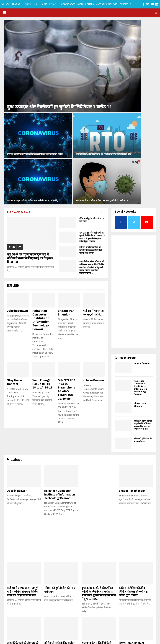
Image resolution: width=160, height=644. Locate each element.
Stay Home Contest (14, 249)
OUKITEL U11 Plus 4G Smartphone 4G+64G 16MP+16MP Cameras (67, 256)
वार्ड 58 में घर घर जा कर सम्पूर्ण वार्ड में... (93, 179)
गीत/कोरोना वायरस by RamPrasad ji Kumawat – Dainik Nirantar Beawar (23, 568)
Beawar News (68, 4)
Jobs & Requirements (107, 4)
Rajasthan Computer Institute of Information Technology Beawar (41, 186)
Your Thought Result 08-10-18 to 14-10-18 (43, 251)
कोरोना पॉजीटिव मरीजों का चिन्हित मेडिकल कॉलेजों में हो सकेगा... (99, 40)
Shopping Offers (86, 4)
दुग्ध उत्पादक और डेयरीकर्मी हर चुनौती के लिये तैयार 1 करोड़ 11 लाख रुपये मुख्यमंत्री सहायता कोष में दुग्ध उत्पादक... (92, 104)
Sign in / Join (49, 4)
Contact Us (125, 4)
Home (103, 641)
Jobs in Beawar (18, 177)
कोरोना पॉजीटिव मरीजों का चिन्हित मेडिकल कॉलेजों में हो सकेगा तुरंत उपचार (91, 117)
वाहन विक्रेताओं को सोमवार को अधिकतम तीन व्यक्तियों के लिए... (137, 40)
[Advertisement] (134, 160)
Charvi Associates (75, 641)
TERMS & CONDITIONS (118, 641)
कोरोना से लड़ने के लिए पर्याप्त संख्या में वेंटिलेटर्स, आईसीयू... (97, 65)
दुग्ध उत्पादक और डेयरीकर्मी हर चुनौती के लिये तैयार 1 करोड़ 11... (41, 63)
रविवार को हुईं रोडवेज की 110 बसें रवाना (143, 307)
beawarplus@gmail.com (66, 627)
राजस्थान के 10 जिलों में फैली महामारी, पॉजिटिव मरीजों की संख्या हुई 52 (96, 513)
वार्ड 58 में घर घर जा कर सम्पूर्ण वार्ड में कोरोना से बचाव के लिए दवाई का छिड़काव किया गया (30, 125)
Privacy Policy (137, 641)
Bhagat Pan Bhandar (66, 179)
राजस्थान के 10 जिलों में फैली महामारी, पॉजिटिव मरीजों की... (136, 65)
